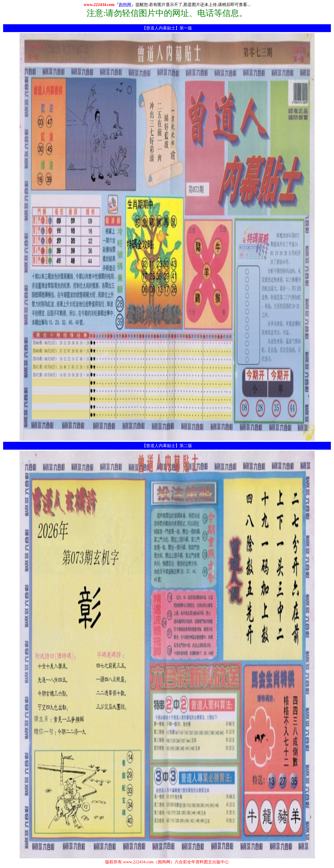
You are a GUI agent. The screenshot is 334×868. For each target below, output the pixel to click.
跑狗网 (125, 5)
